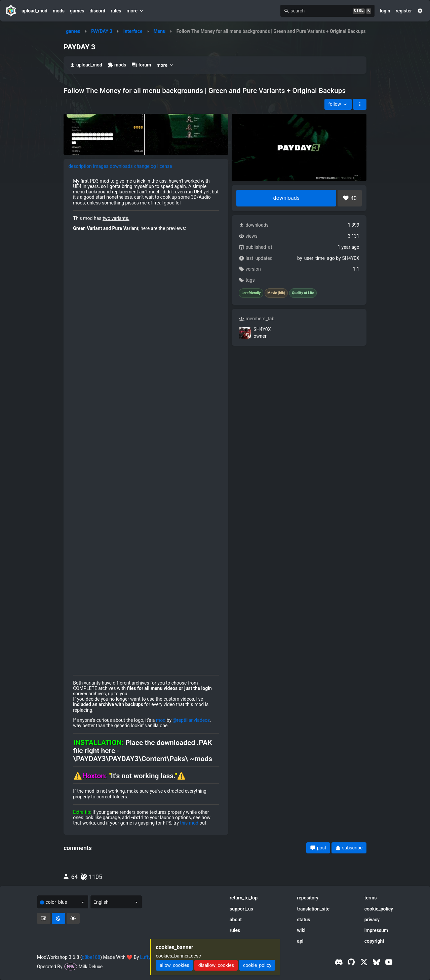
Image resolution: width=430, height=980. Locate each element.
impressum (376, 930)
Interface (133, 31)
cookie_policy (379, 909)
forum (141, 65)
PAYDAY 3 (102, 31)
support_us (241, 909)
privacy (372, 920)
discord (97, 11)
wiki (301, 930)
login (385, 11)
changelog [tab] (145, 166)
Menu (159, 31)
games (77, 11)
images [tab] (101, 166)
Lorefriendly (251, 293)
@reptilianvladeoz (191, 720)
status (303, 920)
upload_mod (34, 11)
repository (308, 898)
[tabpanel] (146, 502)
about (236, 920)
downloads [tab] (121, 166)
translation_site (313, 909)
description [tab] (80, 166)
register (404, 11)
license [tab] (165, 166)
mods (59, 11)
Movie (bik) (276, 293)
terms (371, 898)
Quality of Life (303, 293)
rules (116, 11)
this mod (189, 823)
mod (161, 720)
